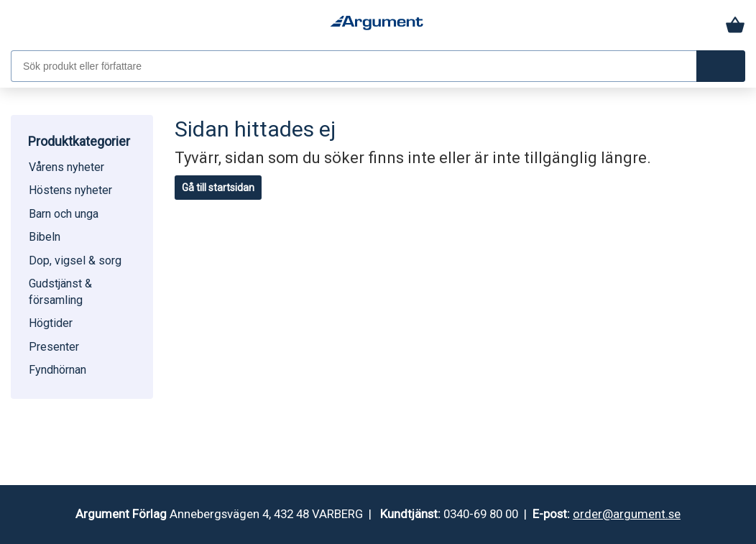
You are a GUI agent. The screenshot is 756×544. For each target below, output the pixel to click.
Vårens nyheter (66, 167)
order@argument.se (627, 514)
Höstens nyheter (70, 190)
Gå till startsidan (218, 188)
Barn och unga (64, 214)
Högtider (51, 323)
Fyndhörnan (57, 370)
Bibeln (45, 237)
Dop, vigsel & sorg (75, 261)
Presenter (54, 347)
